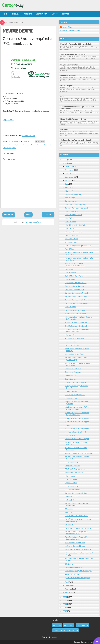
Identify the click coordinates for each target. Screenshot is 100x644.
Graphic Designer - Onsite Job (76, 322)
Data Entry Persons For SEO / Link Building (76, 44)
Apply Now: (8, 120)
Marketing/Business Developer (76, 516)
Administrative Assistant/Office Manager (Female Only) (77, 408)
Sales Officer (70, 218)
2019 (65, 604)
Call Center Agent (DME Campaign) (78, 571)
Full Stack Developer (72, 489)
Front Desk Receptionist (74, 472)
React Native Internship (74, 567)
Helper (67, 425)
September (69, 177)
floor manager (70, 197)
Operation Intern (71, 479)
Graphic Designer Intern (69, 65)
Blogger (55, 637)
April (67, 582)
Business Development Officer (76, 296)
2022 (65, 163)
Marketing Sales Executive (75, 395)
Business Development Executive (77, 208)
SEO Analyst (69, 500)
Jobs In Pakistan (33, 145)
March (68, 585)
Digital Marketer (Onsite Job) (76, 276)
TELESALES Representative (75, 469)
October (68, 173)
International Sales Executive (75, 313)
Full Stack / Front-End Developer (77, 428)
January (68, 592)
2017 (65, 611)
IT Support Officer (72, 398)
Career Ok (12, 145)
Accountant (69, 269)
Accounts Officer (71, 239)
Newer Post (9, 215)
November (69, 170)
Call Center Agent (71, 235)
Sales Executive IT (71, 211)
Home (28, 215)
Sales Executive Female (73, 215)
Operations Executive (18, 31)
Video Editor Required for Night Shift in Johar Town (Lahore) (77, 108)
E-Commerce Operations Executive (78, 528)
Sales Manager (70, 279)
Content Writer (70, 375)
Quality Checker (71, 342)
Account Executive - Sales (74, 338)
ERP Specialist (70, 435)
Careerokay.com (29, 136)
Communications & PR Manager (77, 439)
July (67, 184)
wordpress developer (68, 75)
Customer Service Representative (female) (76, 140)
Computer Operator (72, 466)
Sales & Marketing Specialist (75, 204)
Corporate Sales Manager (74, 286)
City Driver (69, 525)
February (68, 589)
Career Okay (22, 145)
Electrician (64, 129)
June (67, 187)
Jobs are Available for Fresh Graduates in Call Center (75, 264)
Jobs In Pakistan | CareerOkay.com (65, 630)
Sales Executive (70, 222)
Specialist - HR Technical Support (77, 418)
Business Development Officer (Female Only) (76, 358)
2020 (65, 600)
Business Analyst (71, 201)
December (69, 166)
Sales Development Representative (78, 245)
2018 (65, 607)
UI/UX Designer (66, 86)
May (67, 191)
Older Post (48, 215)
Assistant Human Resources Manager (79, 453)
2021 (65, 597)
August (68, 180)
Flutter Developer (71, 462)
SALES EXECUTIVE (72, 345)
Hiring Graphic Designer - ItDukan (73, 119)
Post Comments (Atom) (34, 222)
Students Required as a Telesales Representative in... (77, 330)
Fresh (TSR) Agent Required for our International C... (78, 520)
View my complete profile (70, 30)
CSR (62, 96)
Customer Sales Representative (76, 303)
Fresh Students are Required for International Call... (76, 532)
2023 (65, 160)
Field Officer (69, 249)
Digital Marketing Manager (75, 194)
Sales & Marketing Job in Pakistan (73, 54)
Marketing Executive (73, 574)
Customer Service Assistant (75, 310)
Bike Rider (69, 509)
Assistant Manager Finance (75, 543)
